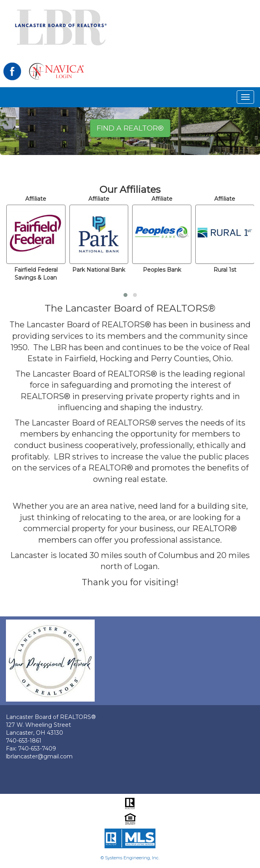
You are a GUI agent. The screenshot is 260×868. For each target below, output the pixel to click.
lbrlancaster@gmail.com (39, 756)
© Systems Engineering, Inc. (130, 858)
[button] (125, 295)
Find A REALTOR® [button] (130, 128)
